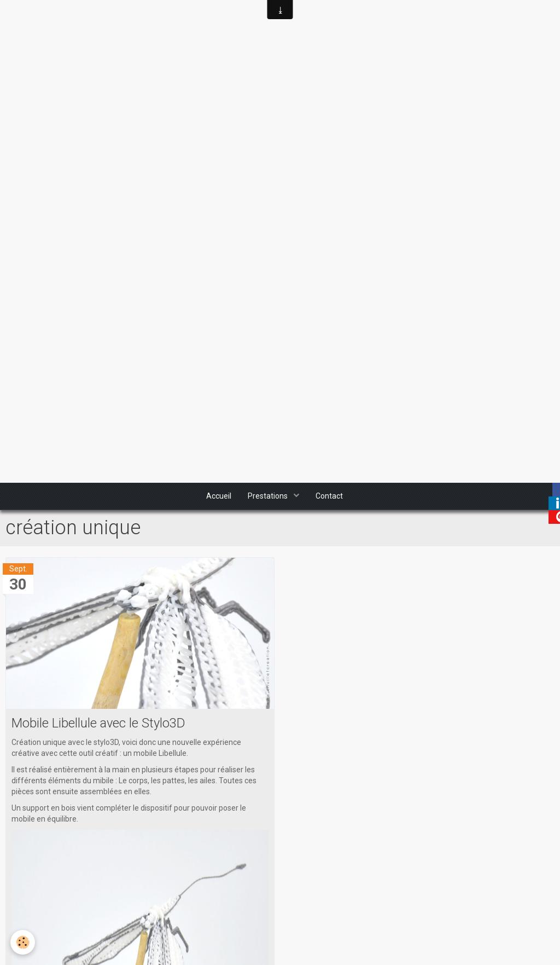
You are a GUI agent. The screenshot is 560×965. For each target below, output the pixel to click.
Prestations (269, 496)
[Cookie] (23, 942)
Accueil (219, 496)
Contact (329, 496)
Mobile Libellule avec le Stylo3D (99, 724)
